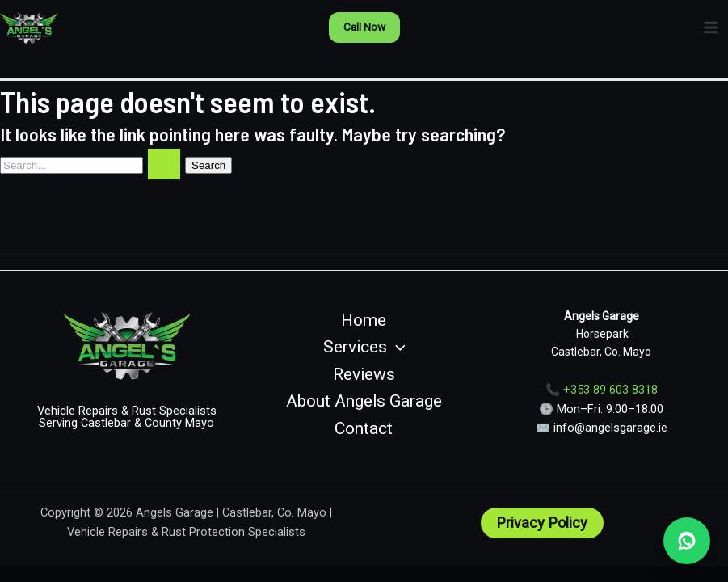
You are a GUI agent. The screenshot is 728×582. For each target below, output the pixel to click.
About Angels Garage (364, 401)
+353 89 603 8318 (610, 390)
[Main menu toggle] (711, 27)
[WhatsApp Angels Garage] (687, 541)
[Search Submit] (164, 164)
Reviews (364, 374)
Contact (364, 428)
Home (364, 320)
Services (364, 348)
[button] (364, 27)
